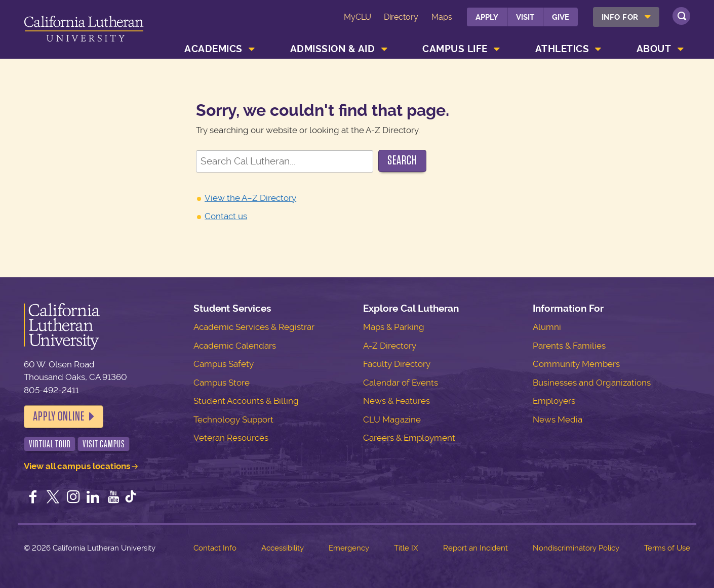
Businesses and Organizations (592, 383)
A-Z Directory (390, 346)
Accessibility (283, 548)
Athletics (562, 49)
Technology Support (233, 419)
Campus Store (222, 383)
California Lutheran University (84, 31)
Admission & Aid (333, 49)
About (654, 49)
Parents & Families (569, 346)
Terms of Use (667, 548)
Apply (487, 17)
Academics (213, 49)
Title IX (406, 548)
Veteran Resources (231, 438)
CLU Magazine (392, 419)
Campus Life (455, 49)
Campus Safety (224, 364)
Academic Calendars (235, 346)
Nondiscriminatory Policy (576, 548)
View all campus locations (77, 466)
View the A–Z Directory (250, 198)
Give (561, 17)
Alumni (547, 327)
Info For (620, 17)
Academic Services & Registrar (254, 327)
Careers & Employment (409, 438)
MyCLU (358, 17)
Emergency (349, 548)
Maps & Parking (394, 327)
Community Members (576, 364)
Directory (401, 17)
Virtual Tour (50, 444)
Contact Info (215, 548)
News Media (558, 419)
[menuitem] (626, 17)
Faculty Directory (397, 364)
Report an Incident (475, 548)
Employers (554, 401)
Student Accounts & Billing (246, 401)
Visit (525, 17)
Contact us (226, 216)
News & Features (396, 401)
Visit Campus (104, 444)
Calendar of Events (401, 383)
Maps (442, 17)
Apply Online (59, 416)
